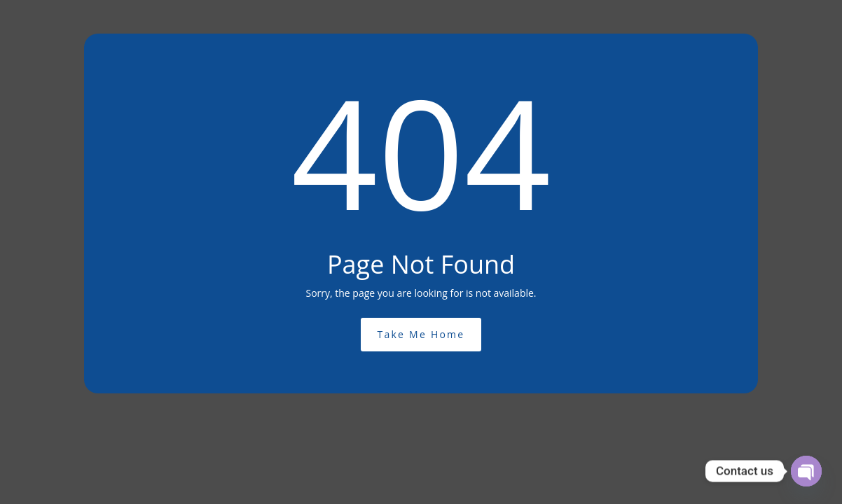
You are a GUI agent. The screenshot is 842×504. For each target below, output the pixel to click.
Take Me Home (421, 334)
